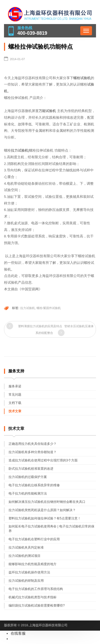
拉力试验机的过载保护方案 (28, 477)
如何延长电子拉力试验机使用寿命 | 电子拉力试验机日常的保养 (51, 529)
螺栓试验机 (82, 78)
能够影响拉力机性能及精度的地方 (33, 564)
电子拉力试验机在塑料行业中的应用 (34, 539)
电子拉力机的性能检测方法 (28, 493)
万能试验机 (47, 111)
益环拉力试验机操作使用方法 (29, 572)
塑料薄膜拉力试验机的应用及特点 (40, 326)
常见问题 (15, 395)
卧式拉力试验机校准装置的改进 (31, 469)
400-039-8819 (32, 33)
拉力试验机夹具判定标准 (26, 547)
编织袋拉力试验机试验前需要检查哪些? (37, 606)
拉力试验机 (20, 150)
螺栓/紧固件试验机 (49, 308)
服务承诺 (15, 386)
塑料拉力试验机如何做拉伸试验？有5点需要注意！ (45, 518)
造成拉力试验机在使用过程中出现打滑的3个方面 (43, 460)
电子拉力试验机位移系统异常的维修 (34, 485)
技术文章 (15, 411)
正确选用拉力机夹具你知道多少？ (33, 444)
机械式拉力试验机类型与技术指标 (33, 597)
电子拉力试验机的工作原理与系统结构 (36, 589)
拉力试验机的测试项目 (25, 556)
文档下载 (15, 403)
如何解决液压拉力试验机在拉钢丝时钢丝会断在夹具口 (47, 502)
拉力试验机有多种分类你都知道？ (33, 452)
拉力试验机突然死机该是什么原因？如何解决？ (42, 510)
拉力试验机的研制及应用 (26, 581)
